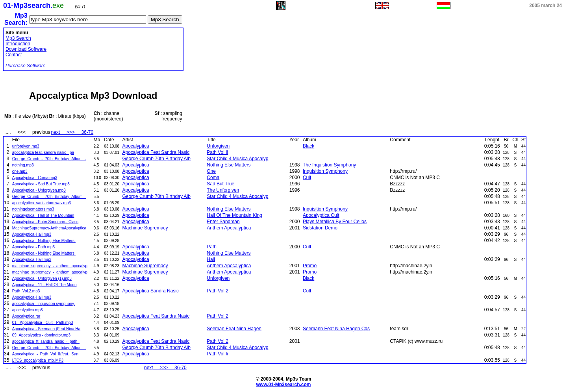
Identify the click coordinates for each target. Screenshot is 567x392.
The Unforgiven (223, 190)
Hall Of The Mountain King (234, 215)
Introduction (18, 44)
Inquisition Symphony (325, 171)
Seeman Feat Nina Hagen (234, 329)
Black (309, 146)
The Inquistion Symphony (329, 165)
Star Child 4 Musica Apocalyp (237, 159)
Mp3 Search (18, 38)
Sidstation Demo (320, 228)
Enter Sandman (223, 222)
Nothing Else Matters (229, 165)
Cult (307, 178)
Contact (14, 55)
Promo (310, 266)
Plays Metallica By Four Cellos (335, 222)
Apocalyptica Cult (321, 215)
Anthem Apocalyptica (229, 228)
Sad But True (220, 184)
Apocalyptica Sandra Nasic (151, 291)
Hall (211, 259)
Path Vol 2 (218, 291)
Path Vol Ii (217, 152)
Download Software (26, 49)
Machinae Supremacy (145, 228)
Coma (213, 178)
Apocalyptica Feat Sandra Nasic (156, 152)
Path (212, 247)
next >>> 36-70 (72, 132)
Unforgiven (218, 146)
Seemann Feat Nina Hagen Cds (336, 329)
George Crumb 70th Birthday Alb (157, 159)
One (211, 171)
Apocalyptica (136, 146)
